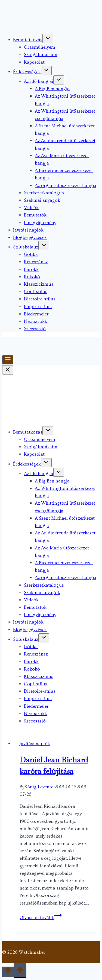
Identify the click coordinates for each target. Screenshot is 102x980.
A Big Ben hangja (52, 89)
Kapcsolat (34, 62)
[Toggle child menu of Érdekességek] (46, 70)
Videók (31, 208)
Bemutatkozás (28, 40)
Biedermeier (36, 314)
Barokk (31, 269)
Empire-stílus (38, 307)
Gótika (31, 254)
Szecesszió (35, 329)
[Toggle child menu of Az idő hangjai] (59, 80)
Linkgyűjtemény (40, 223)
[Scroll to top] (8, 972)
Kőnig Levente (39, 787)
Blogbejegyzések (30, 237)
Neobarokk (35, 321)
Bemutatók (35, 215)
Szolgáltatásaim (41, 55)
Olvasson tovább (41, 918)
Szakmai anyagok (42, 200)
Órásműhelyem (40, 47)
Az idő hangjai (39, 81)
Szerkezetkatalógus (44, 193)
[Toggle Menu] (8, 360)
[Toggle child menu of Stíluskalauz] (44, 246)
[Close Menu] (8, 370)
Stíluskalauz (26, 247)
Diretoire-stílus (40, 299)
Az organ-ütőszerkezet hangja (66, 185)
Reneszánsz (36, 262)
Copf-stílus (36, 292)
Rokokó (32, 277)
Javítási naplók (28, 230)
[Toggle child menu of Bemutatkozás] (48, 38)
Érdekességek (27, 72)
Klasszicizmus (39, 284)
